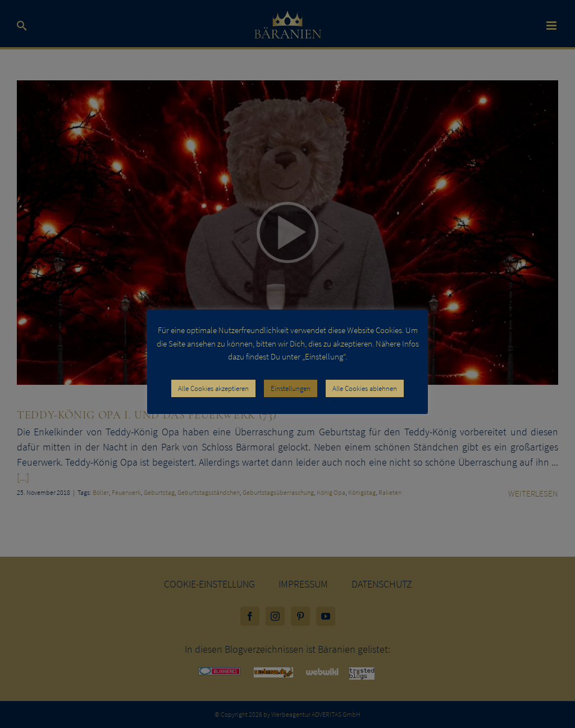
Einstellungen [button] (291, 388)
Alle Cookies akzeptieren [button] (213, 388)
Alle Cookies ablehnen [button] (365, 388)
